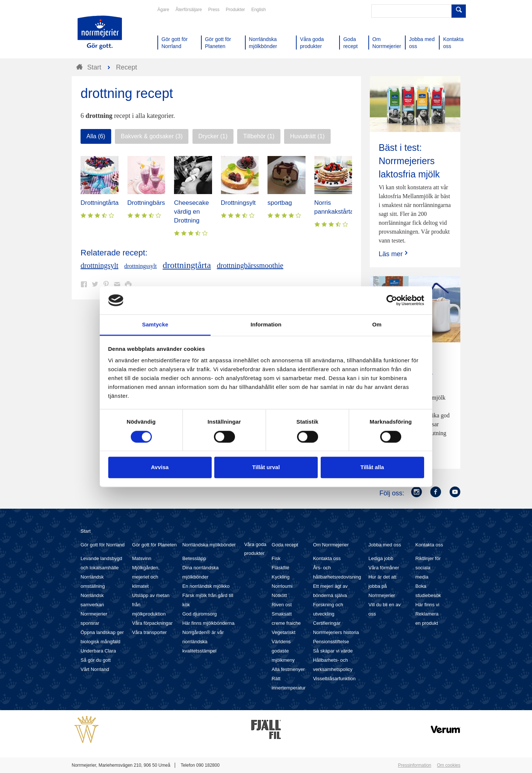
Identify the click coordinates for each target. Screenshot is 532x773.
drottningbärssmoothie (250, 265)
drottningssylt (140, 266)
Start (86, 531)
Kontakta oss (327, 558)
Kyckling (280, 577)
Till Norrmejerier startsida (100, 33)
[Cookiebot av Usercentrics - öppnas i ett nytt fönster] (392, 300)
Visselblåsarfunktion (334, 679)
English (258, 10)
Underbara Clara (98, 651)
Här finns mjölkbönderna (208, 623)
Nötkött (279, 595)
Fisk (276, 558)
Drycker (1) (213, 136)
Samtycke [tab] (155, 325)
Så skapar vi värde (333, 651)
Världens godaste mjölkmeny (283, 651)
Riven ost (282, 605)
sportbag (280, 203)
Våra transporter (150, 632)
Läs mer (394, 254)
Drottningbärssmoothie (159, 203)
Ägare (163, 10)
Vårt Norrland (95, 669)
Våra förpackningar (153, 623)
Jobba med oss (385, 545)
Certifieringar (327, 623)
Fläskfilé (280, 568)
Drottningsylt (238, 203)
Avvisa (160, 467)
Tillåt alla (372, 467)
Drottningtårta (100, 203)
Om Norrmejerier (331, 545)
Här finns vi (427, 605)
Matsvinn (142, 558)
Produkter (235, 10)
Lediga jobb (381, 558)
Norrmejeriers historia (336, 632)
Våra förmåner (384, 568)
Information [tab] (266, 325)
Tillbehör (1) (259, 136)
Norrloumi (282, 586)
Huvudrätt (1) (307, 136)
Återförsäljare (189, 10)
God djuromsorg (199, 614)
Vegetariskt (283, 632)
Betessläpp (194, 558)
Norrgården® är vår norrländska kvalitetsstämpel (203, 642)
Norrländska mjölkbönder (209, 545)
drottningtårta (187, 265)
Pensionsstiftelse (331, 642)
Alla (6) (96, 136)
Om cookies (449, 765)
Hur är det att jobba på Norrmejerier (382, 586)
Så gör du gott (96, 660)
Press (214, 10)
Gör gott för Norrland (103, 545)
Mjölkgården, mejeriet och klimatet (146, 577)
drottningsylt (99, 265)
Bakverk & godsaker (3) (152, 136)
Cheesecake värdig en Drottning (192, 212)
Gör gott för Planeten (155, 545)
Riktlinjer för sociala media (428, 568)
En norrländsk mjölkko (206, 586)
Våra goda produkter (255, 549)
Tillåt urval (266, 467)
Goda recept (285, 545)
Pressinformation (415, 765)
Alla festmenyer (288, 669)
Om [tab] (377, 325)
